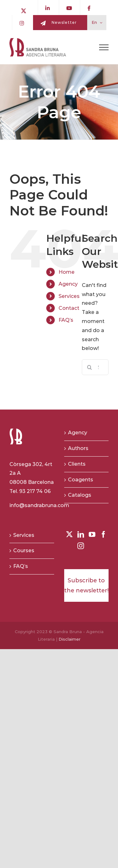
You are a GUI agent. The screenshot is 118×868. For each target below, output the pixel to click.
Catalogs (80, 495)
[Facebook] (103, 535)
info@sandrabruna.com (39, 505)
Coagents (81, 480)
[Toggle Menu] (104, 47)
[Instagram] (81, 546)
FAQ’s (66, 320)
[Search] (90, 367)
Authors (78, 448)
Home (67, 272)
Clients (77, 464)
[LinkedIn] (81, 535)
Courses (24, 550)
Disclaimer (70, 639)
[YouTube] (92, 535)
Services (69, 296)
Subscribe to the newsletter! (86, 585)
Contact (69, 308)
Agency (68, 284)
